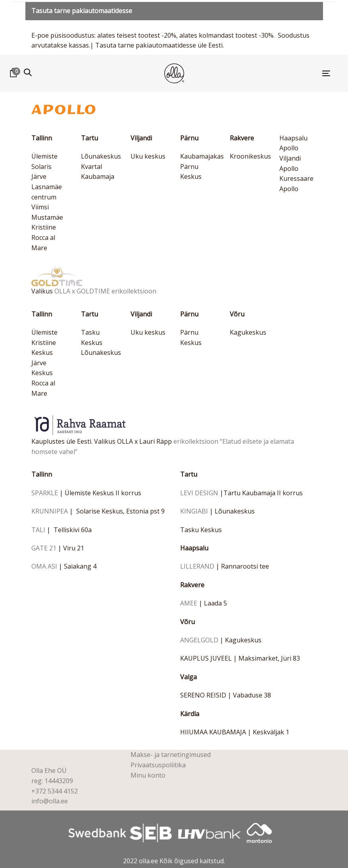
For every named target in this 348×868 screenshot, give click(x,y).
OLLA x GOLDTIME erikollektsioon (105, 291)
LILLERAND (197, 566)
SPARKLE (45, 493)
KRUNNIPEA (50, 511)
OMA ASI (44, 566)
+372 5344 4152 (55, 791)
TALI (38, 530)
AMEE (189, 603)
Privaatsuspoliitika (158, 765)
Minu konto (148, 775)
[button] (28, 73)
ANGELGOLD (199, 640)
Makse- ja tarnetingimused (171, 755)
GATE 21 (44, 548)
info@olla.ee (50, 801)
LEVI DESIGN (199, 493)
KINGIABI (194, 511)
